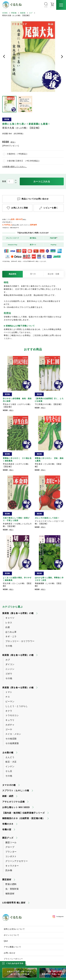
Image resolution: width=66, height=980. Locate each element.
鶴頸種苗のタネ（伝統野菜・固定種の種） (24, 818)
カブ (31, 13)
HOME (5, 13)
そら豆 (9, 771)
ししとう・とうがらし (17, 706)
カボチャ (10, 725)
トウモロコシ (12, 715)
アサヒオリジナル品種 (13, 802)
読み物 (9, 870)
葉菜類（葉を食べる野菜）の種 (18, 613)
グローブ (10, 847)
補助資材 (10, 894)
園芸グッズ (8, 838)
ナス (8, 697)
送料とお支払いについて (14, 929)
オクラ (9, 711)
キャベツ (10, 618)
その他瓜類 (11, 739)
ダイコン (10, 664)
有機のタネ (8, 824)
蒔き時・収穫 (53, 274)
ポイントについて (11, 935)
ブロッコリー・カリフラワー (20, 641)
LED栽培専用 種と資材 (14, 903)
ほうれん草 (11, 632)
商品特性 (13, 274)
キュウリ (10, 720)
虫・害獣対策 (12, 889)
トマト (9, 692)
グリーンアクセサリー (17, 861)
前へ (4, 57)
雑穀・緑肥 (8, 796)
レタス (9, 623)
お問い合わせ (9, 953)
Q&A (6, 941)
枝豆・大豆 (11, 762)
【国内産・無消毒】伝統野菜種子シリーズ (24, 813)
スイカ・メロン (13, 734)
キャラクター (12, 866)
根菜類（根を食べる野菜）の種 (18, 655)
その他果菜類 (12, 743)
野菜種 (14, 13)
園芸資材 (7, 879)
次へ (62, 57)
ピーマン (10, 701)
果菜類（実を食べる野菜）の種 (18, 688)
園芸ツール (11, 842)
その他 (9, 646)
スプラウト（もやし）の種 (16, 790)
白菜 (8, 627)
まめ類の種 (8, 753)
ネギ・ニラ (11, 636)
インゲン (10, 766)
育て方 (33, 274)
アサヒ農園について (12, 947)
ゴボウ (9, 674)
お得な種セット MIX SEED (16, 807)
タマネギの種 (9, 785)
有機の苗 (7, 829)
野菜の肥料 (11, 884)
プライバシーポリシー (13, 959)
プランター (11, 852)
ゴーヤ (9, 729)
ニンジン (10, 669)
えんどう (10, 757)
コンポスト (11, 856)
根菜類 (23, 13)
